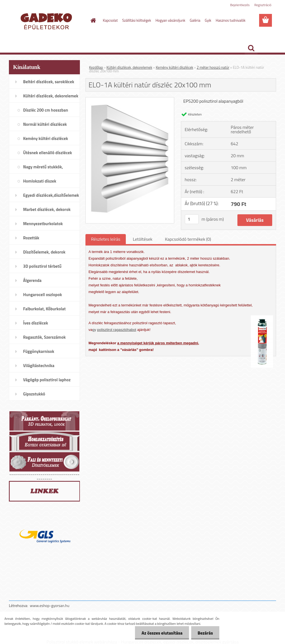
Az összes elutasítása (160, 633)
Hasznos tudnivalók (231, 20)
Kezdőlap (96, 67)
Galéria (195, 20)
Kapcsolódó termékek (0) (188, 239)
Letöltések (142, 239)
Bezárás (205, 633)
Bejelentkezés (240, 5)
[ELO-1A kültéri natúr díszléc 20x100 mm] (130, 100)
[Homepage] (92, 20)
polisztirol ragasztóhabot (117, 330)
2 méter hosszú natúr (213, 67)
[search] (251, 48)
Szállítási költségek (137, 20)
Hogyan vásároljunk (170, 20)
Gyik (208, 20)
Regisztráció (263, 5)
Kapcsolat (110, 20)
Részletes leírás (106, 239)
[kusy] (192, 219)
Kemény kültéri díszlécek (175, 67)
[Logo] (47, 21)
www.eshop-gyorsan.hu (50, 605)
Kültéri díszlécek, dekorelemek (129, 67)
